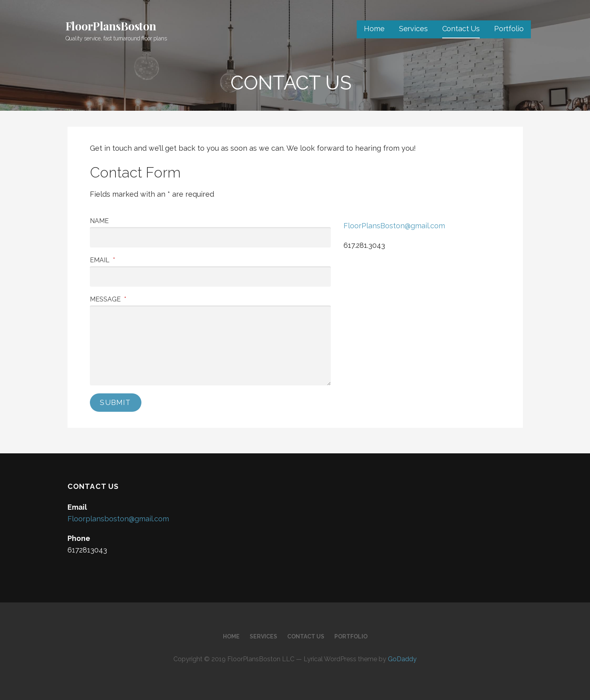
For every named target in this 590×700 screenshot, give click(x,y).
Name (99, 221)
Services (413, 29)
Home (374, 29)
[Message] (211, 345)
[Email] (211, 276)
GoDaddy (402, 659)
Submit (115, 402)
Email (102, 260)
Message (108, 299)
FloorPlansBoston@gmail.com (394, 226)
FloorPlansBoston (111, 26)
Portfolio (509, 29)
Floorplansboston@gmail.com (118, 519)
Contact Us (461, 29)
